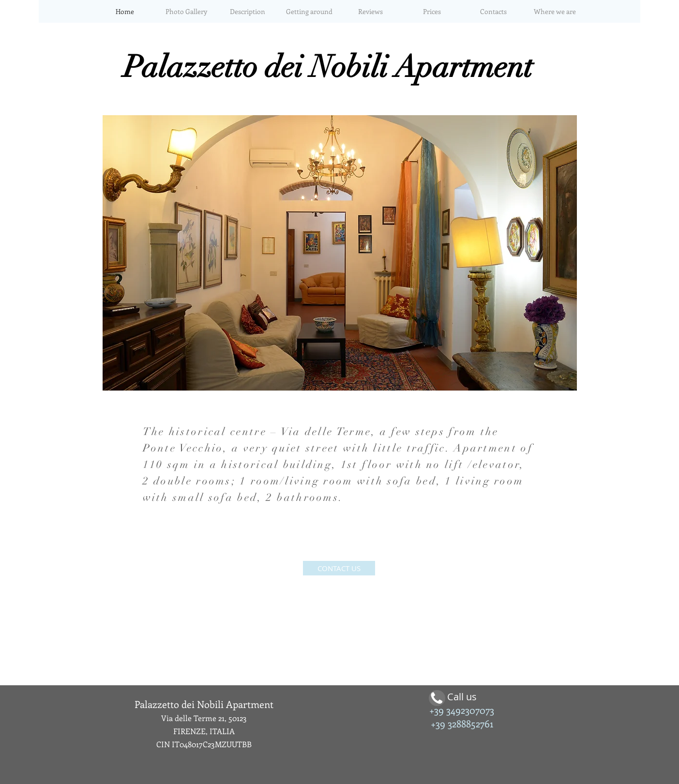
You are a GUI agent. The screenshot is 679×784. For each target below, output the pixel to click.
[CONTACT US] (339, 568)
